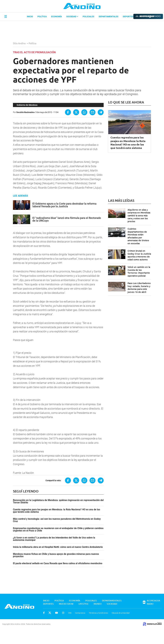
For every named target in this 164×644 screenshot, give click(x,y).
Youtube (57, 613)
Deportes (128, 17)
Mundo (98, 604)
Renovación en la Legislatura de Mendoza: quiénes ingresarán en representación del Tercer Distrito (58, 501)
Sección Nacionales (25, 112)
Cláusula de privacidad (121, 613)
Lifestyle (83, 604)
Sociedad (72, 17)
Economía (57, 17)
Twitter (50, 613)
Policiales (88, 17)
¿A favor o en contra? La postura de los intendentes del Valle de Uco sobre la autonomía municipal (54, 539)
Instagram (63, 613)
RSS (70, 613)
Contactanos (80, 613)
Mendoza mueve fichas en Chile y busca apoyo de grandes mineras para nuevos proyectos (56, 555)
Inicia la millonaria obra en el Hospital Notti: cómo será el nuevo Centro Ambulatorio (58, 547)
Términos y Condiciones (98, 613)
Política (42, 17)
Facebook (44, 613)
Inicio (30, 17)
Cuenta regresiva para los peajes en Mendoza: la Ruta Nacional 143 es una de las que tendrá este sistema (57, 511)
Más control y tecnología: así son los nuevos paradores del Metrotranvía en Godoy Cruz (57, 520)
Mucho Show (66, 604)
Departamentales (109, 17)
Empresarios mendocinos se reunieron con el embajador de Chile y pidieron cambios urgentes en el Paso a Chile (58, 530)
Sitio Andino (20, 43)
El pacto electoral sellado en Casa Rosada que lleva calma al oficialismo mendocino (58, 563)
